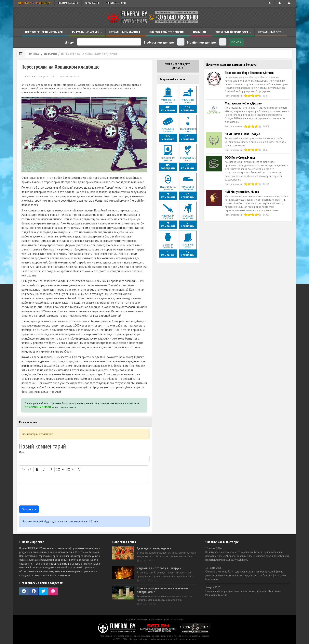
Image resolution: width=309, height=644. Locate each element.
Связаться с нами (116, 3)
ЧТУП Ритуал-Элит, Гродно (242, 134)
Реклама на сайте (68, 3)
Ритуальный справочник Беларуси (154, 17)
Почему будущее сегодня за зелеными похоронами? (162, 590)
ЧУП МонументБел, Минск (242, 192)
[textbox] (84, 479)
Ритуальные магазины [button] (125, 32)
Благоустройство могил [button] (167, 32)
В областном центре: (159, 42)
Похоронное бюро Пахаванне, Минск (249, 73)
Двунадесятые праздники (154, 548)
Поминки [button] (200, 32)
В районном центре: (202, 42)
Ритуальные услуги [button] (86, 32)
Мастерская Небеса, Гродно (243, 103)
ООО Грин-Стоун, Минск (240, 157)
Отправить (29, 509)
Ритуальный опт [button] (270, 32)
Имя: (22, 452)
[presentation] (49, 495)
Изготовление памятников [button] (44, 32)
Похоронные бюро (38, 407)
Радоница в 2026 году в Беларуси (159, 568)
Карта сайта (92, 3)
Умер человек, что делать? (178, 66)
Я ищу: (70, 42)
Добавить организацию (35, 3)
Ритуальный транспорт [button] (232, 32)
